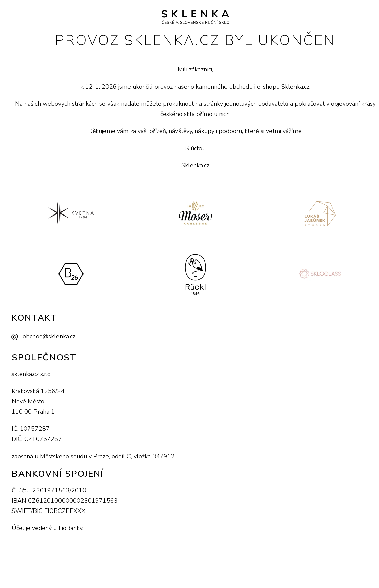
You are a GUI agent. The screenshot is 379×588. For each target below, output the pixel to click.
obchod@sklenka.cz (49, 336)
